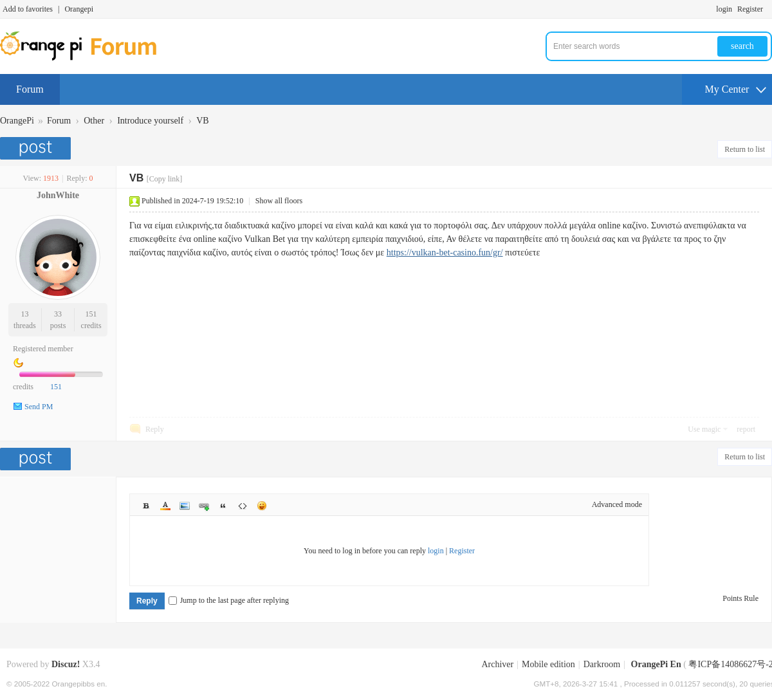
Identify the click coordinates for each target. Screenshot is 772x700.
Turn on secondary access (769, 9)
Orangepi (79, 9)
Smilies (262, 506)
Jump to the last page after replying (229, 600)
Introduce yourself (150, 121)
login (724, 9)
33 (58, 314)
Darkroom (602, 664)
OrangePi (17, 121)
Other (94, 121)
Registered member (43, 349)
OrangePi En (656, 664)
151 (91, 314)
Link (204, 506)
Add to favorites (28, 9)
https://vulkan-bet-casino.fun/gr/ (445, 253)
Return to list (745, 149)
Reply (155, 429)
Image (185, 506)
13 (24, 314)
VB (202, 121)
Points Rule (740, 598)
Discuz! (66, 664)
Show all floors (279, 201)
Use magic (704, 429)
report (746, 429)
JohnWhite (58, 195)
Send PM (39, 407)
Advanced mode (617, 504)
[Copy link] (165, 179)
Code (243, 506)
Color (165, 506)
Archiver (497, 664)
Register (750, 9)
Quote (223, 506)
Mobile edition (548, 664)
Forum (30, 89)
